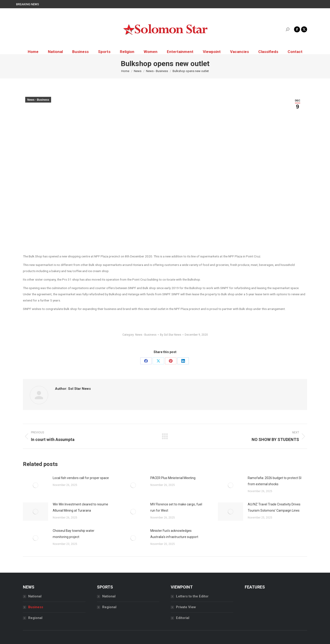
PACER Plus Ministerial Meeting (173, 478)
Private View (186, 607)
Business (36, 607)
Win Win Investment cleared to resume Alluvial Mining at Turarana (80, 507)
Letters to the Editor (192, 596)
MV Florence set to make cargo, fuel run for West (176, 507)
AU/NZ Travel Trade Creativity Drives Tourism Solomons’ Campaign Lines (274, 507)
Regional (35, 618)
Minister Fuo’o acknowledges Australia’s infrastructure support (174, 534)
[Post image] (36, 485)
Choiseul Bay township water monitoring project (74, 534)
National (35, 596)
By (171, 335)
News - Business (38, 100)
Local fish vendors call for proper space (81, 478)
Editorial (183, 618)
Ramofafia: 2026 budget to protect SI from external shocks (275, 481)
